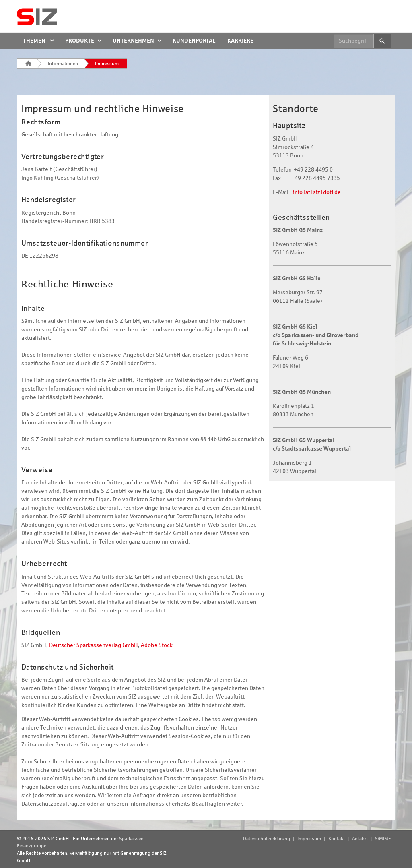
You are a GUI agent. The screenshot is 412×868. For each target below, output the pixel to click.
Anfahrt (360, 839)
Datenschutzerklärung (267, 839)
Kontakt (337, 839)
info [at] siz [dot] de (317, 192)
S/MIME (383, 839)
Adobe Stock (157, 645)
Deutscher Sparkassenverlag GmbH (94, 645)
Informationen (63, 64)
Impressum (107, 64)
